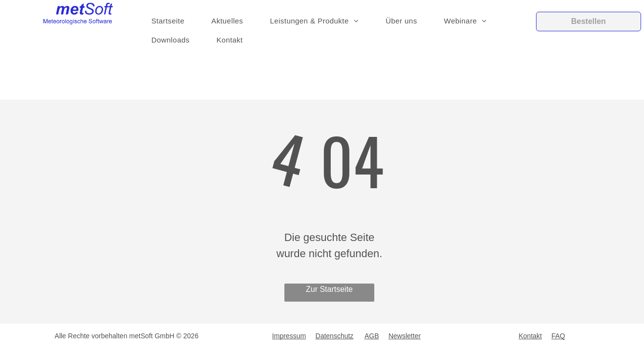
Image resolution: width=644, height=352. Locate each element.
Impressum (289, 336)
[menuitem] (172, 21)
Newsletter (405, 336)
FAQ (558, 336)
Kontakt (530, 336)
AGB (372, 336)
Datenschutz (335, 336)
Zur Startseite (329, 289)
